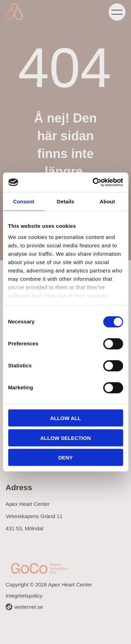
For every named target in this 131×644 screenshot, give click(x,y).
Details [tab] (66, 201)
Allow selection (65, 438)
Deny (66, 458)
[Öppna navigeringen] (117, 12)
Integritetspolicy (24, 596)
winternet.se (29, 607)
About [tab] (107, 201)
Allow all (66, 418)
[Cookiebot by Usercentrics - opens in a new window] (93, 182)
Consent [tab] (24, 201)
